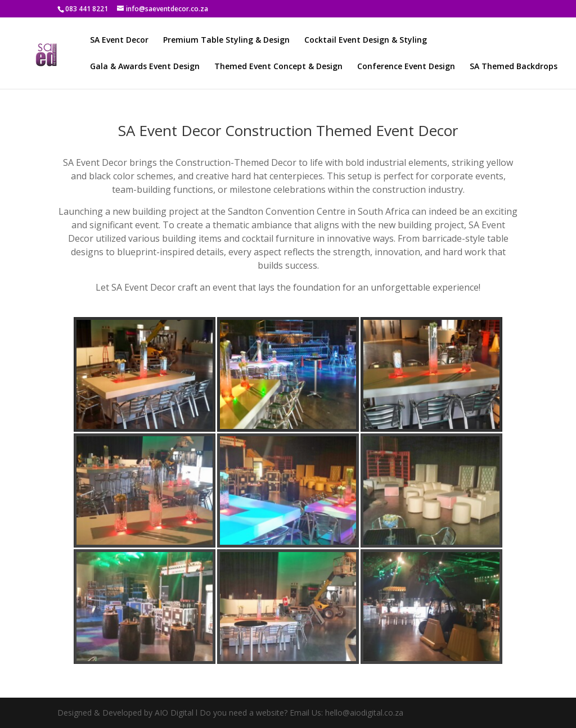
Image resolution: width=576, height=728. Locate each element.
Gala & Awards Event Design (145, 67)
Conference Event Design (406, 67)
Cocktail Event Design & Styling (366, 40)
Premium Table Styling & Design (226, 40)
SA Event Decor (119, 40)
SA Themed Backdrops (514, 67)
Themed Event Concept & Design (278, 67)
